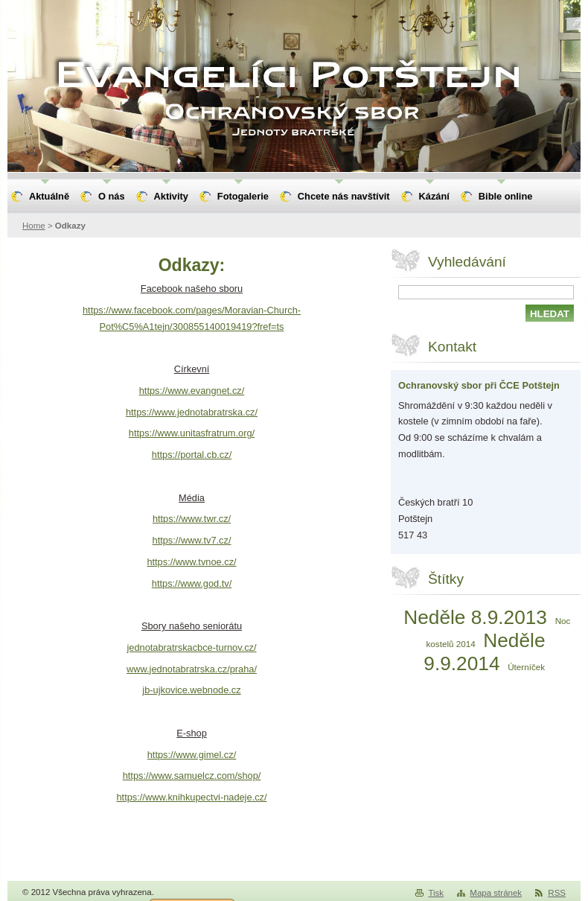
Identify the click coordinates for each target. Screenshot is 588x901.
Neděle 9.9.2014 (484, 652)
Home (34, 226)
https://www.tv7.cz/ (192, 540)
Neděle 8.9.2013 (475, 617)
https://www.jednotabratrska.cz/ (192, 412)
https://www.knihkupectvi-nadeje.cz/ (191, 797)
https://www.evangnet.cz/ (192, 391)
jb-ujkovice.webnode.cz (191, 690)
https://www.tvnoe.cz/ (191, 562)
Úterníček (526, 667)
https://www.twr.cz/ (192, 519)
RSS (557, 893)
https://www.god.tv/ (192, 583)
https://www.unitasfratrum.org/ (192, 433)
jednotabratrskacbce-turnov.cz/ (191, 647)
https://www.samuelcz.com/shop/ (192, 776)
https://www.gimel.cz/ (192, 755)
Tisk (436, 893)
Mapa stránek (496, 893)
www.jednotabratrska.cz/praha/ (192, 669)
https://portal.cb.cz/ (192, 455)
